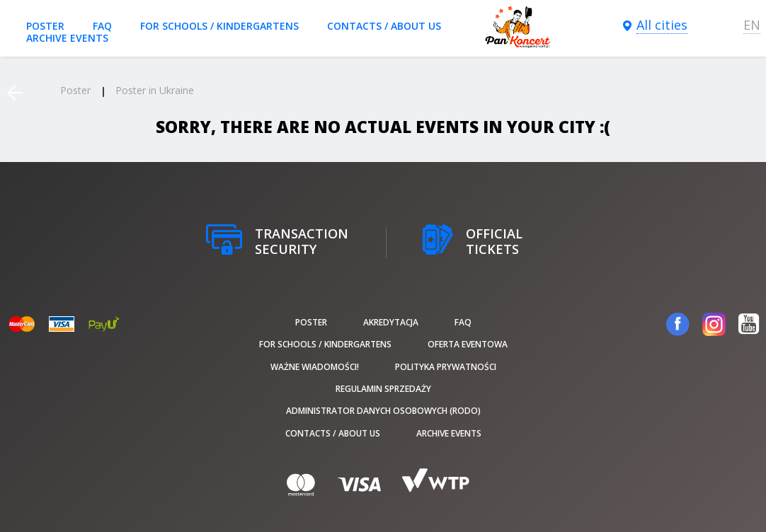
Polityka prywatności (446, 367)
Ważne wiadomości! (315, 367)
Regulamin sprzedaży (383, 389)
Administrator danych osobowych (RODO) (383, 411)
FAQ (102, 26)
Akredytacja (391, 322)
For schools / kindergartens (219, 26)
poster (45, 26)
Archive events (67, 38)
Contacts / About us (384, 26)
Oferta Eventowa (468, 344)
